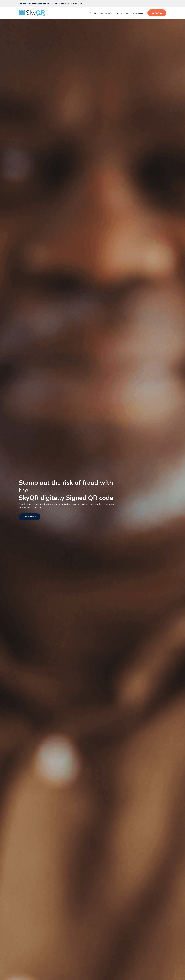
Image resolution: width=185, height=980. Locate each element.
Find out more (76, 3)
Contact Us (157, 13)
